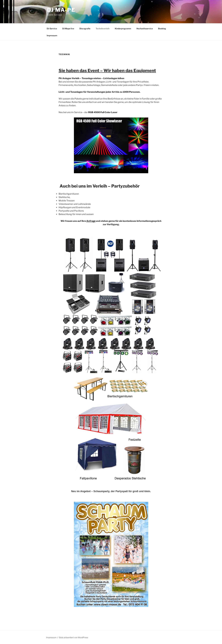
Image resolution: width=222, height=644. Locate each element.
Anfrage (91, 221)
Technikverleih (103, 29)
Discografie (85, 29)
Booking (162, 29)
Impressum (52, 35)
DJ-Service (52, 29)
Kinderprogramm (123, 29)
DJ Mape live (68, 29)
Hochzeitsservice (145, 29)
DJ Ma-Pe (61, 10)
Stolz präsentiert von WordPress (73, 637)
